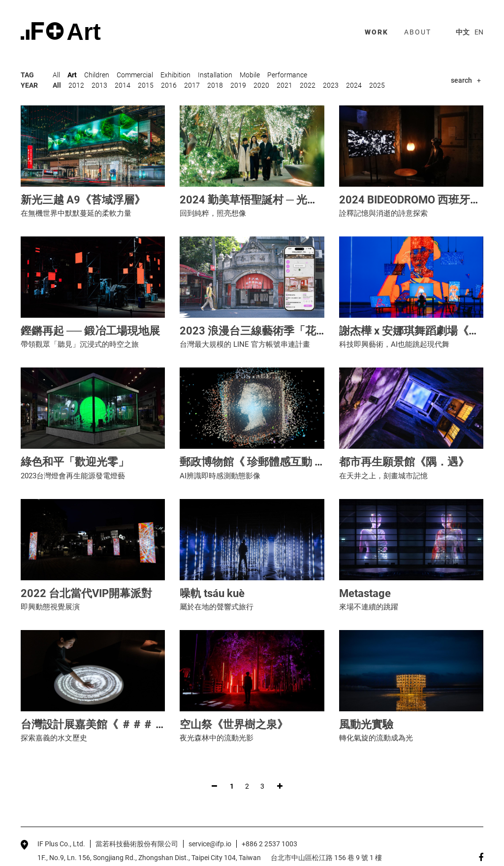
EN (479, 32)
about (418, 32)
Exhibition (175, 75)
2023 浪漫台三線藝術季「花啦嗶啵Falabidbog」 (296, 331)
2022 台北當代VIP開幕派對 (86, 593)
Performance (287, 75)
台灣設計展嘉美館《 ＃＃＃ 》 (94, 724)
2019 (238, 85)
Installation (215, 75)
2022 (308, 85)
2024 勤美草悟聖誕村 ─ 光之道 (254, 200)
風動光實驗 (366, 724)
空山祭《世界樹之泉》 (234, 724)
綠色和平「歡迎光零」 (75, 462)
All (56, 75)
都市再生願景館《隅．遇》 (404, 462)
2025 (377, 85)
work (377, 32)
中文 (463, 32)
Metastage (365, 593)
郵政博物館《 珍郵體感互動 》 (252, 462)
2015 (146, 85)
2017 (192, 85)
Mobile (250, 75)
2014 (123, 85)
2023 (331, 85)
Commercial (135, 75)
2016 (169, 85)
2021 (284, 85)
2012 (76, 85)
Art (72, 75)
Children (97, 75)
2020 (261, 85)
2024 (354, 85)
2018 (215, 85)
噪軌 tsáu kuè (212, 593)
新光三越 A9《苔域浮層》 (83, 200)
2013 (99, 85)
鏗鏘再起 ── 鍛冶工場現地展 (90, 331)
